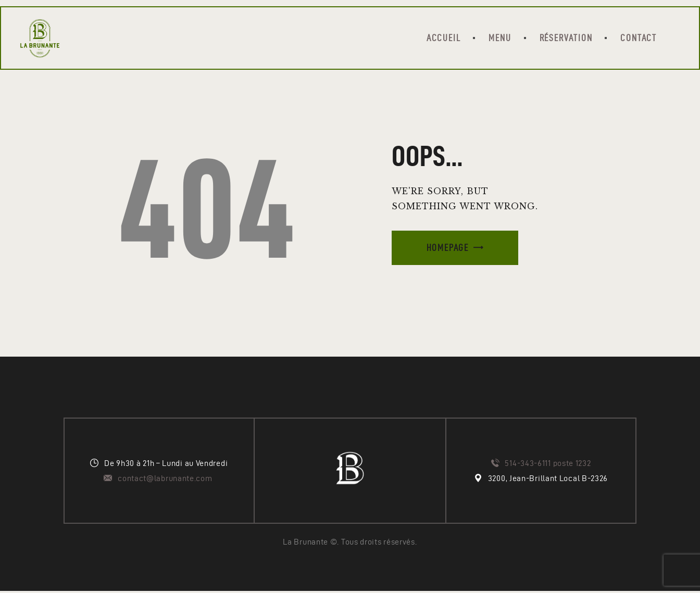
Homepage (448, 249)
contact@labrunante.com (166, 480)
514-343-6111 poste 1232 (548, 465)
